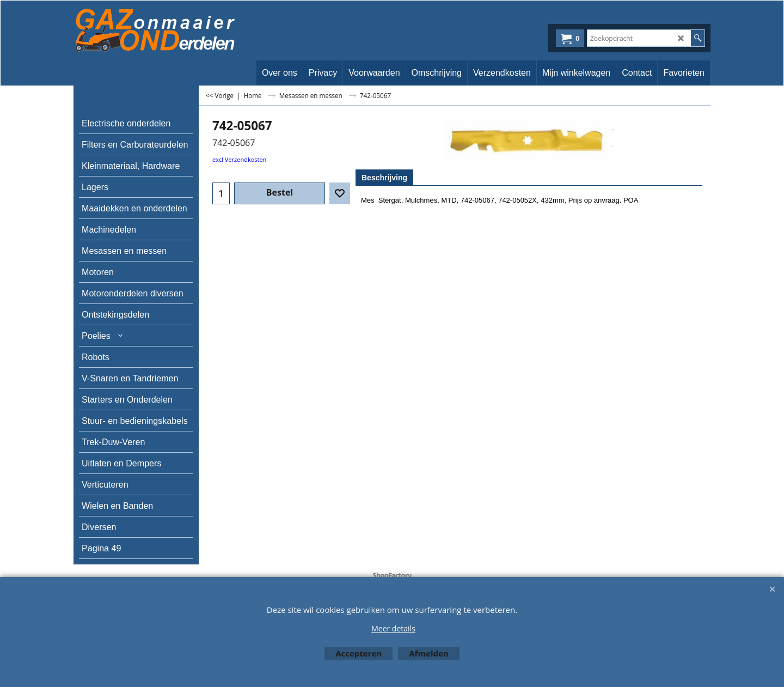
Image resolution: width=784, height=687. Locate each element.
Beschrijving (384, 178)
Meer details (393, 628)
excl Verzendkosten (239, 159)
